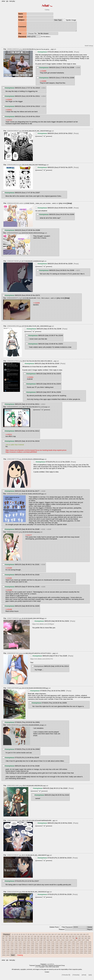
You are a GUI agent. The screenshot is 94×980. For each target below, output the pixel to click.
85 (7, 942)
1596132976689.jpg (14, 690)
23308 (72, 80)
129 (85, 944)
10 (33, 936)
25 (81, 936)
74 (61, 940)
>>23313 (43, 98)
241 (4, 955)
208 (49, 951)
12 (40, 936)
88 (16, 942)
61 (19, 940)
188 (57, 949)
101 (59, 942)
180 (24, 949)
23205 (37, 608)
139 (36, 946)
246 (24, 955)
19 (62, 936)
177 (12, 949)
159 (28, 948)
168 (65, 948)
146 (65, 946)
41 (45, 938)
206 (41, 951)
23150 (68, 464)
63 (26, 940)
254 (57, 955)
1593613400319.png (14, 51)
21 (68, 936)
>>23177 (29, 537)
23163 (67, 797)
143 (53, 946)
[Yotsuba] (76, 977)
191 (69, 949)
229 (45, 953)
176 (8, 949)
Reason (62, 931)
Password (69, 929)
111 (12, 944)
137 (28, 946)
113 (20, 944)
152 (89, 946)
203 (28, 951)
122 (57, 944)
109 (4, 944)
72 (54, 940)
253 (53, 955)
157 (20, 948)
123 (61, 944)
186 (49, 949)
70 (48, 940)
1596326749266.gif (14, 263)
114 (24, 944)
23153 (69, 860)
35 (26, 938)
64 (29, 940)
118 (41, 944)
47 (64, 938)
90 (22, 942)
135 (20, 946)
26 (84, 936)
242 (8, 955)
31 (13, 938)
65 (32, 940)
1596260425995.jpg (14, 496)
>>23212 (43, 406)
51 (76, 938)
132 (8, 946)
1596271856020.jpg (14, 620)
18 (59, 936)
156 (16, 948)
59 (13, 940)
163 (45, 948)
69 (45, 940)
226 (32, 953)
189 (61, 949)
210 (57, 951)
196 (89, 949)
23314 (38, 118)
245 (20, 955)
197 (4, 951)
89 (19, 942)
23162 (65, 790)
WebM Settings (89, 48)
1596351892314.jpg (14, 167)
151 (85, 946)
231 (53, 953)
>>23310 (9, 101)
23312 (70, 135)
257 (69, 955)
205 (36, 951)
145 (61, 946)
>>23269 (36, 305)
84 (3, 942)
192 (73, 949)
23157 (37, 883)
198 (8, 951)
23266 (72, 216)
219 (4, 953)
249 (36, 955)
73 (57, 940)
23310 (38, 90)
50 (73, 938)
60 (16, 940)
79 (76, 940)
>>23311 (43, 90)
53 (83, 938)
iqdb (55, 51)
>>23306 (43, 83)
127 (77, 944)
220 (8, 953)
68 (41, 940)
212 (65, 951)
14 (46, 936)
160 (32, 948)
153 (4, 948)
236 (73, 953)
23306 (72, 69)
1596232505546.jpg (14, 894)
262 (89, 955)
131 (4, 946)
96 (41, 942)
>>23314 (43, 108)
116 (32, 944)
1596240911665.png (14, 787)
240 (89, 953)
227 (36, 953)
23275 (70, 169)
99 (51, 942)
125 (69, 944)
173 (85, 948)
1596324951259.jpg (14, 328)
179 (20, 949)
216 (81, 951)
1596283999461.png (14, 409)
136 (24, 946)
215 (77, 951)
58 (10, 940)
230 (49, 953)
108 (87, 942)
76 (67, 940)
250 (41, 955)
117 (36, 944)
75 (64, 940)
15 (49, 936)
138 (32, 946)
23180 (37, 531)
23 (75, 936)
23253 (61, 346)
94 (35, 942)
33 (19, 938)
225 (28, 953)
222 (16, 953)
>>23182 (43, 566)
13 (43, 936)
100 (55, 942)
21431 (71, 54)
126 (73, 944)
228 (41, 953)
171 (77, 948)
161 (36, 948)
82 (86, 940)
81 (83, 940)
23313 (38, 108)
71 (51, 940)
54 (86, 938)
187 (53, 949)
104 (71, 942)
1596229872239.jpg (14, 461)
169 (69, 948)
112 (16, 944)
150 (81, 946)
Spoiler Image (71, 20)
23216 (37, 443)
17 (56, 936)
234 (65, 953)
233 (61, 953)
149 (77, 946)
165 (53, 948)
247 (28, 955)
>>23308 (78, 69)
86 (10, 942)
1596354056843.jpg (14, 235)
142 (49, 946)
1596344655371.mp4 (14, 300)
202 (24, 951)
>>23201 (30, 379)
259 (77, 955)
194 (81, 949)
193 (77, 949)
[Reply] (76, 54)
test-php (12, 1)
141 (45, 946)
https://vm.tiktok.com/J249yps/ (43, 626)
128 (81, 944)
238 (81, 953)
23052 (63, 693)
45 (57, 938)
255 (61, 955)
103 (67, 942)
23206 (59, 394)
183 (36, 949)
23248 (59, 331)
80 (79, 940)
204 (32, 951)
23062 (38, 751)
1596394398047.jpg (14, 133)
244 (16, 955)
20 (65, 936)
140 (41, 946)
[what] (84, 977)
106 (79, 942)
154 (8, 948)
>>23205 (43, 589)
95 (38, 942)
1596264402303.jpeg (14, 534)
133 (12, 946)
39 (38, 938)
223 (20, 953)
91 (26, 942)
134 (16, 946)
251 (45, 955)
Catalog (47, 10)
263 (4, 957)
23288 (38, 232)
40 (41, 938)
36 (29, 938)
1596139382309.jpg (14, 727)
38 (35, 938)
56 (3, 940)
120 (49, 944)
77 (70, 940)
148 (73, 946)
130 (89, 944)
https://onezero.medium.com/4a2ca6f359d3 (21, 454)
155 (12, 948)
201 (20, 951)
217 (85, 951)
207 (45, 951)
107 (83, 942)
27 (87, 936)
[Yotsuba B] (66, 977)
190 (65, 949)
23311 (38, 98)
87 (13, 942)
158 (24, 948)
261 (85, 955)
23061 (38, 724)
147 (69, 946)
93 (32, 942)
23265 (70, 210)
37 (32, 938)
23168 (37, 768)
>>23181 (43, 531)
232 (57, 953)
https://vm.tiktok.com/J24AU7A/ (42, 661)
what (3, 1)
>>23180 (43, 493)
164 (49, 948)
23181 (37, 566)
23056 (64, 705)
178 (16, 949)
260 (81, 955)
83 (89, 940)
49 (70, 938)
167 (61, 948)
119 (45, 944)
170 (73, 948)
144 (57, 946)
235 (69, 953)
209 (53, 951)
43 (51, 938)
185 (45, 949)
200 (16, 951)
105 (75, 942)
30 (10, 938)
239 (85, 953)
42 (48, 938)
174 (89, 948)
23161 (70, 825)
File (63, 929)
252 (49, 955)
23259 (70, 265)
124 (65, 944)
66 (35, 940)
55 (89, 938)
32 (16, 938)
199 (12, 951)
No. (67, 54)
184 (41, 949)
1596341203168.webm (15, 205)
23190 (37, 588)
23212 (37, 433)
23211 (37, 406)
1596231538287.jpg (14, 857)
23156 (69, 896)
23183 (57, 365)
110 (8, 944)
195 (85, 949)
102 (63, 942)
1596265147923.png (14, 363)
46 (61, 938)
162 (41, 948)
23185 (65, 658)
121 (53, 944)
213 (69, 951)
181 (28, 949)
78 (73, 940)
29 (7, 938)
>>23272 (78, 272)
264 (8, 957)
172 (81, 948)
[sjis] (90, 977)
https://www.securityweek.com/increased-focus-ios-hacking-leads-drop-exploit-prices (36, 452)
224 (24, 953)
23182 (37, 576)
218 (89, 951)
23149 (37, 759)
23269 (72, 272)
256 (65, 955)
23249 (61, 337)
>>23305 (43, 73)
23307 (38, 194)
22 (72, 936)
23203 (59, 375)
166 (57, 948)
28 (3, 938)
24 (78, 936)
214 (73, 951)
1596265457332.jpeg (15, 655)
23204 (59, 386)
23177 (37, 493)
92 (29, 942)
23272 (38, 297)
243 (12, 955)
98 (48, 942)
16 (53, 936)
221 (12, 953)
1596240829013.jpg (14, 822)
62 (22, 940)
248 (32, 955)
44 (54, 938)
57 (7, 940)
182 (32, 949)
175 (4, 949)
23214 (66, 668)
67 (38, 940)
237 (77, 953)
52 (79, 938)
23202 (67, 623)
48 (67, 938)
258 (73, 955)
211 (61, 951)
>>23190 (49, 531)
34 (22, 938)
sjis (7, 1)
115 (28, 944)
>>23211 (9, 436)
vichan (49, 966)
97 (45, 942)
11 (37, 936)
